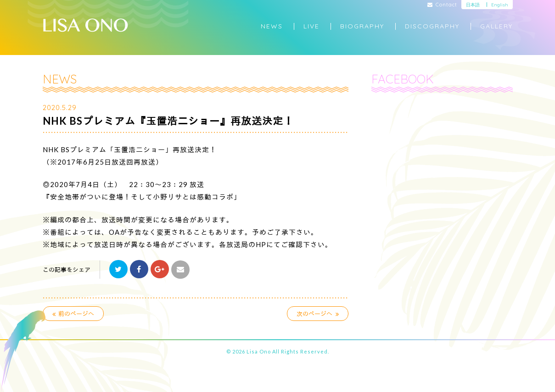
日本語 (473, 5)
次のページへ (318, 314)
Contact (442, 5)
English (500, 5)
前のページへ (73, 314)
